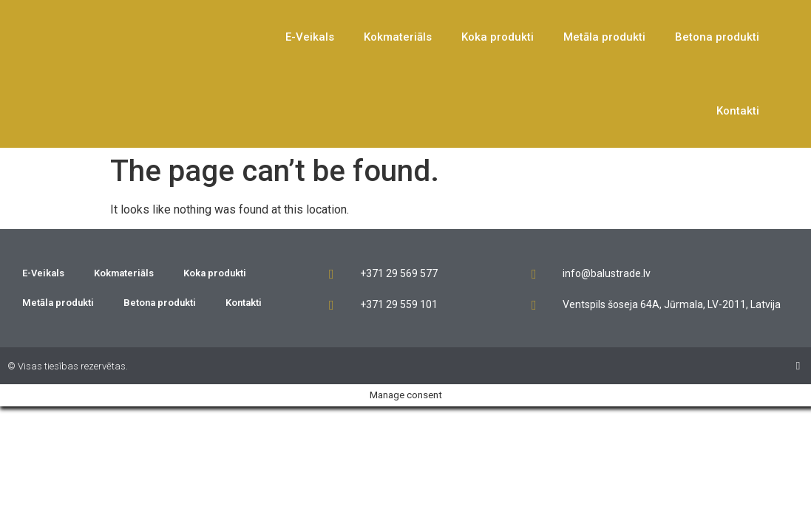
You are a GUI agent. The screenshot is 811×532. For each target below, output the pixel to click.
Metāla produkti (604, 37)
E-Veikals (310, 37)
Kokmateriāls (398, 37)
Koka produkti (498, 37)
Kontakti (738, 111)
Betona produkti (717, 37)
